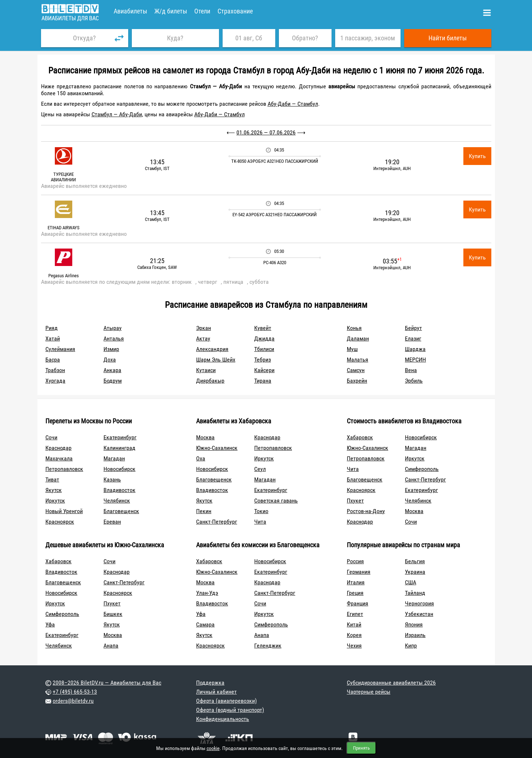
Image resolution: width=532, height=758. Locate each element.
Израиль (415, 635)
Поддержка (210, 683)
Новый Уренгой (64, 511)
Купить (477, 156)
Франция (358, 603)
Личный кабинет (216, 692)
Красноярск (60, 522)
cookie (213, 748)
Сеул (260, 469)
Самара (205, 624)
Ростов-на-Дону (366, 511)
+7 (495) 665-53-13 (75, 692)
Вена (411, 370)
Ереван (112, 522)
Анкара (112, 370)
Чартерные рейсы (369, 692)
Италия (356, 582)
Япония (414, 624)
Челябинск (117, 501)
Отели (202, 11)
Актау (203, 338)
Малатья (358, 360)
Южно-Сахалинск (217, 448)
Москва (205, 437)
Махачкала (59, 458)
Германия (359, 572)
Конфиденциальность (223, 719)
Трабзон (55, 370)
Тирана (263, 381)
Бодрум (113, 381)
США (411, 582)
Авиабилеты (130, 11)
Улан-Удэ (207, 593)
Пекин (204, 511)
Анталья (114, 338)
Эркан (204, 328)
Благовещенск (121, 511)
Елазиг (413, 338)
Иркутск (55, 501)
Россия (355, 561)
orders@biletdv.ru (73, 701)
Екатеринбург (120, 437)
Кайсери (264, 370)
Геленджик (268, 646)
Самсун (356, 370)
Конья (354, 328)
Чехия (354, 646)
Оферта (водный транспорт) (230, 710)
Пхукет (355, 501)
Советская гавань (276, 501)
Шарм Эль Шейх (216, 360)
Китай (354, 624)
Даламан (358, 338)
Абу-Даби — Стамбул (293, 104)
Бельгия (415, 561)
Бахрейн (357, 381)
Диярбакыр (210, 381)
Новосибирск (119, 469)
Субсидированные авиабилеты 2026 (391, 683)
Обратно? (305, 38)
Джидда (264, 338)
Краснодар (58, 448)
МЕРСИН (415, 360)
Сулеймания (60, 349)
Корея (354, 635)
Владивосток (119, 490)
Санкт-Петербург (217, 522)
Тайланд (415, 593)
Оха (201, 458)
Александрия (212, 349)
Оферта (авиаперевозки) (226, 701)
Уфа (50, 624)
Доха (110, 360)
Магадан (114, 458)
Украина (415, 572)
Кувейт (263, 328)
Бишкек (113, 614)
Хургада (55, 381)
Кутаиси (206, 370)
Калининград (119, 448)
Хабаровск (360, 437)
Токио (261, 511)
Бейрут (413, 328)
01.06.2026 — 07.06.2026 (266, 132)
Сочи (51, 437)
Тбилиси (264, 349)
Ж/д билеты (171, 11)
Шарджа (415, 349)
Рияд (52, 328)
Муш (352, 349)
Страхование (235, 11)
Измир (111, 349)
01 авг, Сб (249, 38)
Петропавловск (64, 469)
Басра (53, 360)
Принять (361, 748)
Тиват (52, 479)
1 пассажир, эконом (368, 38)
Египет (355, 614)
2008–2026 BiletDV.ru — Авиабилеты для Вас (107, 683)
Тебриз (263, 360)
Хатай (53, 338)
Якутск (54, 490)
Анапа (111, 646)
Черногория (419, 603)
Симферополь (422, 469)
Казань (112, 479)
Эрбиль (414, 381)
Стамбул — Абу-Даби (117, 114)
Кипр (411, 646)
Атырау (113, 328)
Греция (355, 593)
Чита (260, 522)
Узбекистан (419, 614)
